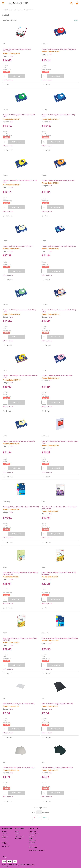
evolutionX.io (6, 867)
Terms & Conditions (5, 843)
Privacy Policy (6, 846)
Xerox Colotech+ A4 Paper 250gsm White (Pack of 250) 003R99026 (20, 639)
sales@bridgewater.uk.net (37, 850)
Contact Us (5, 834)
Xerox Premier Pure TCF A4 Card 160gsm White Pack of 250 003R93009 (59, 508)
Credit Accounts (6, 840)
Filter (76, 20)
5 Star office (46, 436)
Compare (7, 85)
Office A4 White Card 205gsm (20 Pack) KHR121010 (19, 704)
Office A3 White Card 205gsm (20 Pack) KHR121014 (19, 768)
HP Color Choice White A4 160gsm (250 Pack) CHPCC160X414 (17, 50)
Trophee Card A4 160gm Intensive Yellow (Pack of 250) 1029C (20, 181)
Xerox (44, 501)
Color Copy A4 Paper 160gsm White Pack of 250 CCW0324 (21, 507)
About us (4, 831)
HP (4, 44)
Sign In (17, 831)
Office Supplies (16, 10)
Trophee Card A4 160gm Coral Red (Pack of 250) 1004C (59, 49)
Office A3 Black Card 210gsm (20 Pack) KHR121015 (57, 768)
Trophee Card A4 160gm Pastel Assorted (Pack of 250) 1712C (59, 311)
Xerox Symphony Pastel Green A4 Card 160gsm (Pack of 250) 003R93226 (20, 573)
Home (5, 10)
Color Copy (6, 501)
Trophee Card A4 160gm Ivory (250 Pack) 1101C (18, 246)
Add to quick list (8, 80)
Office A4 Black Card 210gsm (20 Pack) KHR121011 (57, 704)
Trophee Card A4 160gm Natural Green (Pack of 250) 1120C (19, 311)
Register (17, 834)
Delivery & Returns (5, 837)
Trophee (45, 44)
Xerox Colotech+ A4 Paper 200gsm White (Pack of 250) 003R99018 (59, 573)
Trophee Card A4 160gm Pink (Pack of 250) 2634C (57, 376)
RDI (4, 698)
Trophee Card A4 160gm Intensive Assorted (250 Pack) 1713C (20, 376)
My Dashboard (19, 836)
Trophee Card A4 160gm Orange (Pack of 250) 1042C (58, 180)
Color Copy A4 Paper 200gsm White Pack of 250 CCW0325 (60, 638)
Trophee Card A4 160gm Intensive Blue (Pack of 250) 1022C (58, 116)
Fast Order (18, 838)
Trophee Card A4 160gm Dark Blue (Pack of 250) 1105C (59, 246)
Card (11, 56)
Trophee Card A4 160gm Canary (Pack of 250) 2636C (19, 441)
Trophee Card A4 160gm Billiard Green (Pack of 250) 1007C (19, 116)
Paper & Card (29, 10)
